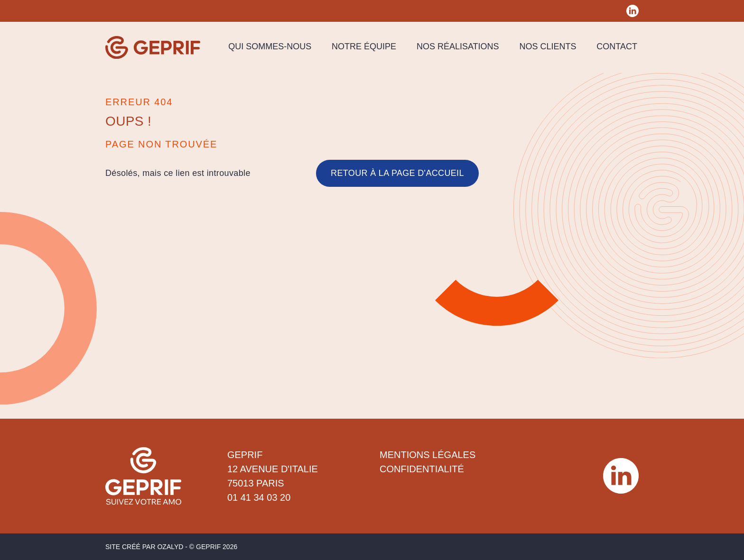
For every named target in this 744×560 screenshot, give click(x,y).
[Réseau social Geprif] (632, 11)
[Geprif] (153, 47)
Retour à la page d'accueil (397, 173)
